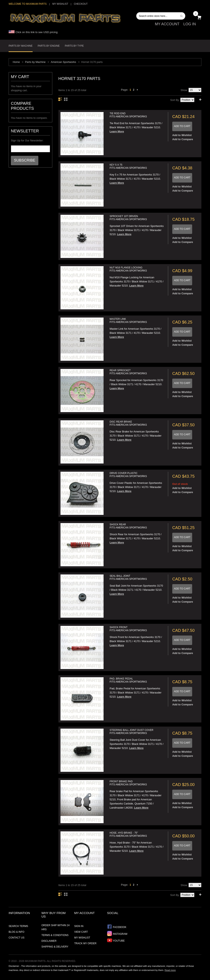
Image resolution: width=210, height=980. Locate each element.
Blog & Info (17, 932)
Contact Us (17, 938)
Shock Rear (128, 526)
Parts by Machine (35, 62)
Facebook (117, 927)
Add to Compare (183, 139)
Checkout (81, 4)
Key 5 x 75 (128, 166)
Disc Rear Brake (128, 423)
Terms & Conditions (55, 935)
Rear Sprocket (128, 372)
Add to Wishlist (182, 135)
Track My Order (85, 943)
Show (184, 90)
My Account (167, 24)
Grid (66, 99)
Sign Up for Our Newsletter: (27, 140)
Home (16, 62)
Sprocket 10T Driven (128, 218)
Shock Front (128, 629)
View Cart (81, 932)
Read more (170, 970)
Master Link (128, 321)
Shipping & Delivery (55, 947)
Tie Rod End (128, 115)
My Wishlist (60, 4)
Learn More (117, 131)
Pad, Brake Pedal (128, 680)
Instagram (117, 933)
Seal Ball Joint (128, 577)
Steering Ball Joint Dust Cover (132, 732)
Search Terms (18, 926)
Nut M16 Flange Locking (128, 269)
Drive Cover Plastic (128, 475)
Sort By (175, 100)
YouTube (116, 940)
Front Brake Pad (128, 783)
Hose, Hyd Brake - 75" (128, 834)
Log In (190, 24)
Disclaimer (49, 941)
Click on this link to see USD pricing (33, 32)
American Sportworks (64, 62)
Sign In (79, 926)
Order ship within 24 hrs (55, 927)
